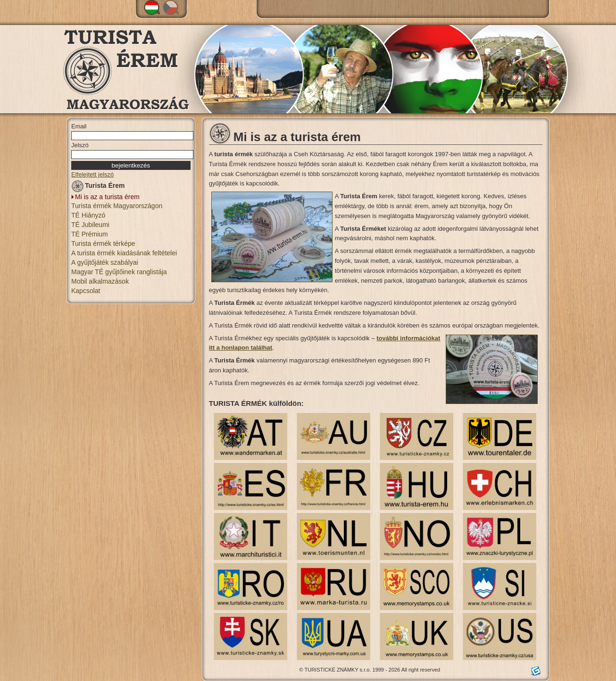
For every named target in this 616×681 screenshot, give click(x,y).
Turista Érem (98, 187)
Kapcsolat (86, 291)
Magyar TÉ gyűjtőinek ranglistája (119, 272)
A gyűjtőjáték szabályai (105, 262)
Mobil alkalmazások (100, 281)
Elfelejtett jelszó (92, 174)
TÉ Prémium (90, 234)
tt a (215, 348)
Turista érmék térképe (103, 244)
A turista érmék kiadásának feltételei (124, 253)
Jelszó (80, 145)
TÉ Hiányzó (88, 215)
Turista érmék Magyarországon (117, 206)
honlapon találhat (246, 348)
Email (79, 126)
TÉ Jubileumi (90, 225)
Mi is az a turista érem (107, 197)
